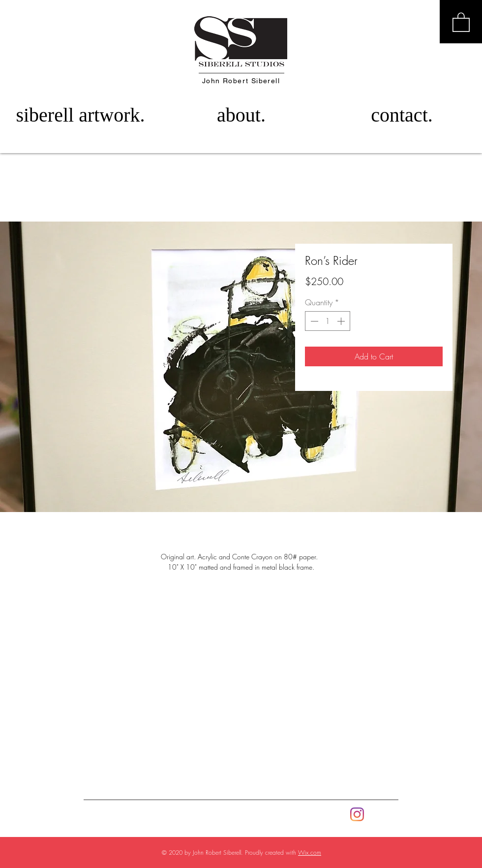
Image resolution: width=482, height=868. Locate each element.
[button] (461, 22)
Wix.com (310, 852)
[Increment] (342, 321)
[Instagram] (357, 814)
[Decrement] (313, 321)
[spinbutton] (328, 321)
